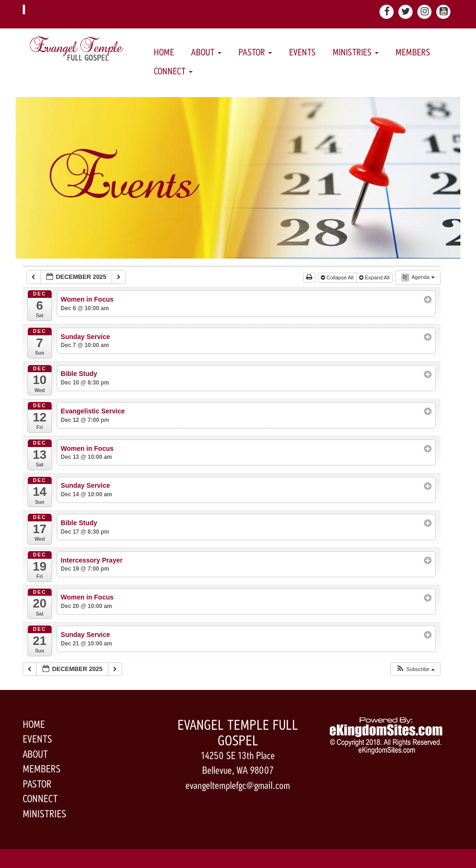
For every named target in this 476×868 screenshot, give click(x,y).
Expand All (375, 277)
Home (164, 52)
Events (302, 52)
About (206, 52)
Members (413, 52)
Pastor (255, 52)
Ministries (356, 52)
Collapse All (338, 277)
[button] (415, 669)
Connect (173, 71)
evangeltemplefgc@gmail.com (238, 786)
